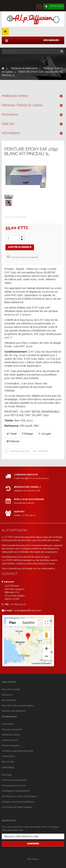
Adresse (8, 582)
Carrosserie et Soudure (14, 786)
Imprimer (42, 451)
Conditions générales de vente (17, 751)
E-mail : (7, 610)
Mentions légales (11, 745)
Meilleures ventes (15, 96)
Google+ (45, 434)
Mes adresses (9, 700)
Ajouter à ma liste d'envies (24, 257)
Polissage (7, 775)
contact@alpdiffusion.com (27, 610)
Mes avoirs (7, 695)
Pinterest (13, 441)
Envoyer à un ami (20, 451)
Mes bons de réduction (14, 711)
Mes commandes (11, 689)
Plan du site (8, 762)
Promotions (10, 114)
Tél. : (6, 604)
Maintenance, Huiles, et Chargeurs (20, 796)
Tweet (12, 434)
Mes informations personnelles (18, 706)
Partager (28, 434)
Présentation (8, 756)
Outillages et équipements (16, 791)
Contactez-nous (10, 740)
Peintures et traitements (14, 780)
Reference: (12, 426)
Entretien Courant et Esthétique (18, 802)
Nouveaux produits (12, 729)
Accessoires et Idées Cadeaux (17, 807)
